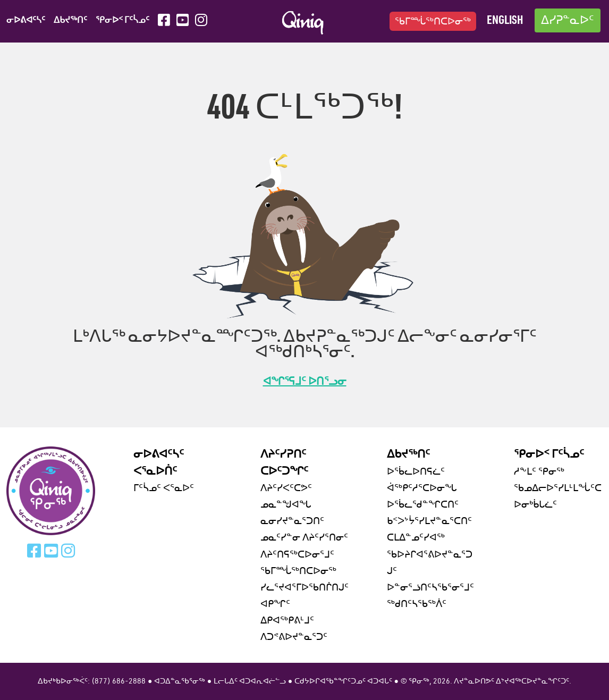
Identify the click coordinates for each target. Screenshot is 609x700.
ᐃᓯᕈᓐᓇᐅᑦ (568, 21)
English (505, 21)
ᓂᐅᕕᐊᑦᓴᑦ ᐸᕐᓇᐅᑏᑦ (159, 463)
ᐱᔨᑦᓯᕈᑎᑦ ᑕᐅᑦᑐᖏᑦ (284, 463)
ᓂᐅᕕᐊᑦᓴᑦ (26, 21)
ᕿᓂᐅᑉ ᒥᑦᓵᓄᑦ (122, 21)
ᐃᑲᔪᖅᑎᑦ (70, 21)
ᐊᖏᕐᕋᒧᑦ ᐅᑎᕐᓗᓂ (305, 382)
